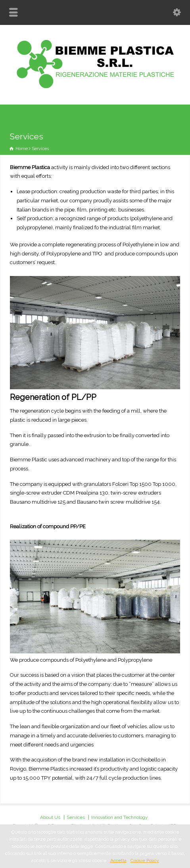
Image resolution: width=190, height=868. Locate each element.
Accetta (118, 860)
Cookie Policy (145, 860)
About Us (50, 817)
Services (76, 817)
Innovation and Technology (120, 817)
